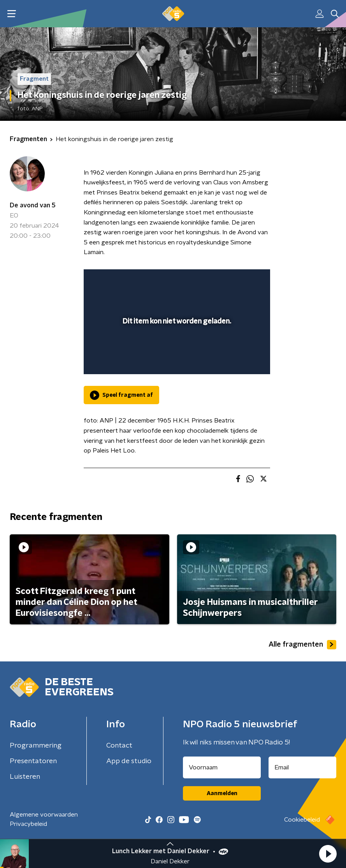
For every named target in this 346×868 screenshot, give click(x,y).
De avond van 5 (33, 205)
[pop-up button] (228, 280)
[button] (328, 854)
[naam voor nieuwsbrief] (222, 767)
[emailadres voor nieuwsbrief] (302, 767)
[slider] (176, 361)
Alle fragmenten (302, 645)
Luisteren (25, 777)
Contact (119, 746)
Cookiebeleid (302, 820)
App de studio (129, 761)
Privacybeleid (28, 824)
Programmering (36, 746)
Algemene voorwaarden (44, 815)
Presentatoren (33, 761)
